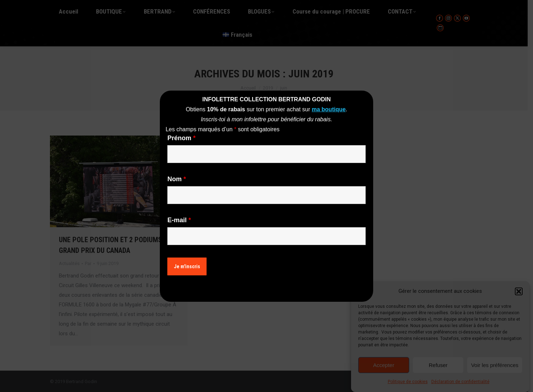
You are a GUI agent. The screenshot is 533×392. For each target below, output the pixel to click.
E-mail (179, 220)
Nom (177, 179)
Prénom (181, 138)
